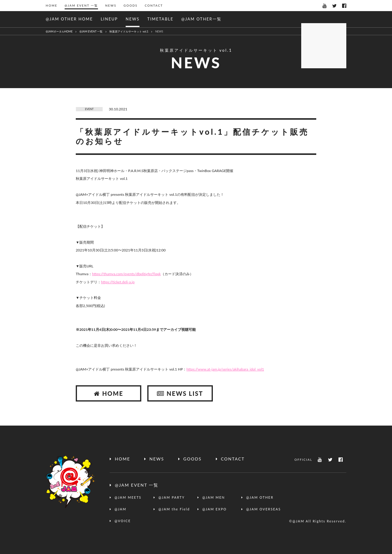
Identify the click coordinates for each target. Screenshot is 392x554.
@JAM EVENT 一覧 (81, 5)
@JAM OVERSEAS (263, 509)
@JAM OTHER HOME (69, 19)
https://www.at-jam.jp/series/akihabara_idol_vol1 (225, 369)
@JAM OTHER (260, 497)
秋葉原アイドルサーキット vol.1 (129, 31)
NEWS (111, 5)
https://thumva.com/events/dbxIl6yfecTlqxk (126, 274)
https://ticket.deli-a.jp (118, 282)
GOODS (130, 5)
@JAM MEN (214, 497)
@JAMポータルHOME (59, 31)
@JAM (120, 509)
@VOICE (123, 521)
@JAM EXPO (214, 509)
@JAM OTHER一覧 (201, 19)
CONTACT (154, 5)
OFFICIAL (303, 460)
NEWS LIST (180, 393)
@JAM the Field (174, 509)
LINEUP (109, 19)
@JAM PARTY (172, 497)
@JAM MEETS (128, 497)
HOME (52, 5)
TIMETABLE (160, 19)
